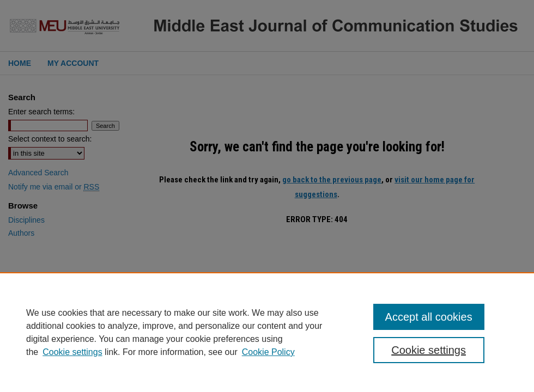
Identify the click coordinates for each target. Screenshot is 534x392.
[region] (267, 332)
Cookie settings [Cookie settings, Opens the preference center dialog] (429, 350)
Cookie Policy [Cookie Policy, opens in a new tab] (268, 352)
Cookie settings (72, 352)
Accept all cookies (429, 317)
